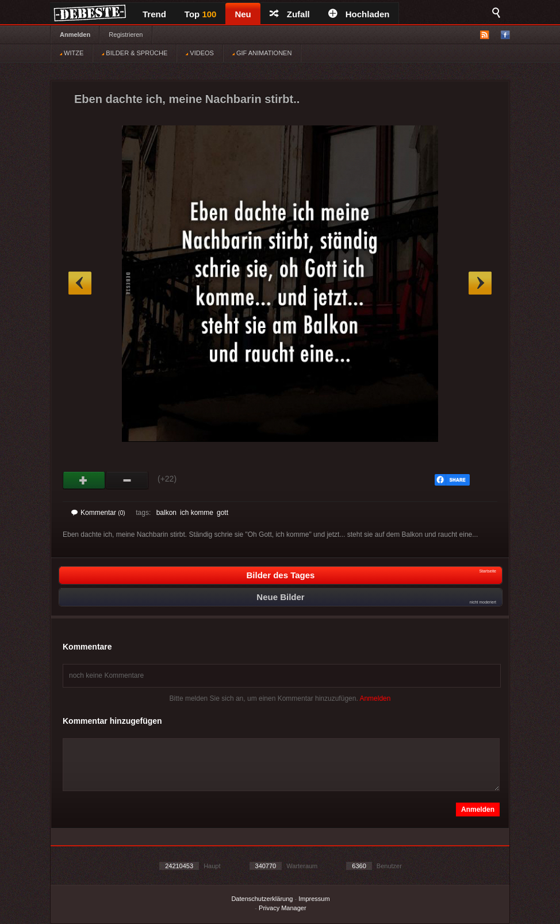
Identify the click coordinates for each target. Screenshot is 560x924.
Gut (84, 480)
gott (223, 513)
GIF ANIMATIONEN (262, 53)
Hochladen (359, 14)
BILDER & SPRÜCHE (135, 53)
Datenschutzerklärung (262, 899)
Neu (243, 14)
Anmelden (75, 35)
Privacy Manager (283, 908)
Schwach (127, 480)
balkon (166, 513)
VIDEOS (200, 53)
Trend (154, 14)
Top (201, 14)
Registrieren (126, 35)
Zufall (290, 14)
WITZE (72, 53)
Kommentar (98, 513)
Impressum (314, 899)
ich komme (197, 513)
